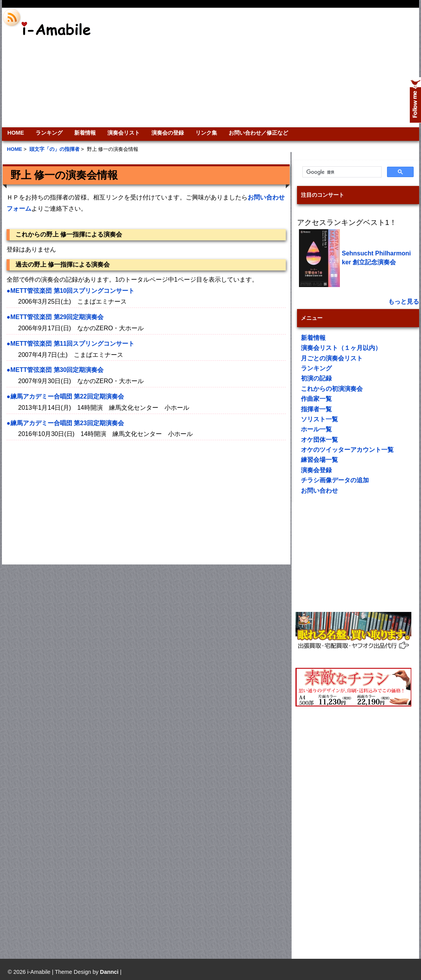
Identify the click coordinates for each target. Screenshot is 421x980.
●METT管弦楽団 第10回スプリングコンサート (70, 291)
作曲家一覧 (316, 399)
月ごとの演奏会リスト (332, 358)
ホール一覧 (316, 429)
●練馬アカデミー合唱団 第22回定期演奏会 (65, 396)
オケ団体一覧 (319, 440)
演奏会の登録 (168, 133)
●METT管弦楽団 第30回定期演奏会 (55, 370)
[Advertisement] (333, 68)
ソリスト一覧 (319, 419)
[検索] (341, 172)
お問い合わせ (319, 491)
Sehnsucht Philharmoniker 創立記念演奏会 (376, 258)
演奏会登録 (316, 470)
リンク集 (206, 133)
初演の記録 (316, 378)
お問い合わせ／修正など (258, 133)
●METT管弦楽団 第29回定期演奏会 (55, 317)
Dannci (109, 972)
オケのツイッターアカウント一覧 (347, 450)
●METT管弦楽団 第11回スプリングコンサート (70, 344)
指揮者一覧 (316, 409)
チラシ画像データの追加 (335, 480)
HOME (16, 133)
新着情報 (85, 133)
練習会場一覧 (319, 460)
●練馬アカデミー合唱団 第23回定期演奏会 (65, 423)
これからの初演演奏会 (332, 389)
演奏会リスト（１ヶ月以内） (341, 348)
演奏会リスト (124, 133)
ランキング (49, 133)
